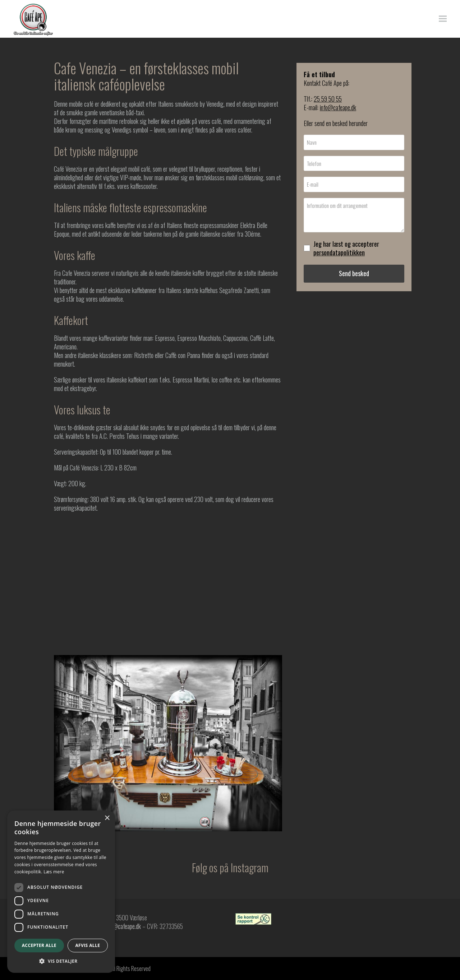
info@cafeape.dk (338, 107)
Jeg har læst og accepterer (346, 248)
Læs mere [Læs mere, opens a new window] (54, 872)
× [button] (107, 818)
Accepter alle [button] (39, 945)
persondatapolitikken (339, 252)
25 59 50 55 (328, 99)
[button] (445, 19)
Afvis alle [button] (88, 945)
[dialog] (61, 892)
